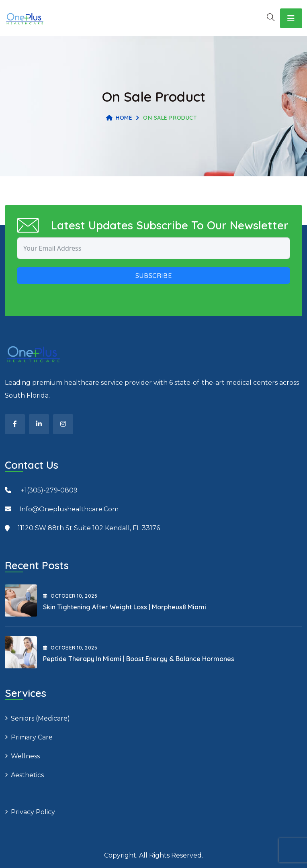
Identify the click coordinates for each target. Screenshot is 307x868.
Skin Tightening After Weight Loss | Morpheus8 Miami (125, 607)
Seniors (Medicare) (40, 718)
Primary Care (32, 737)
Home (119, 118)
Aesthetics (27, 775)
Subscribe (154, 276)
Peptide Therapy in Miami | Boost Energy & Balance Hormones (139, 659)
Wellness (25, 756)
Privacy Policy (33, 812)
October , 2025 (70, 596)
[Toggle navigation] (291, 18)
